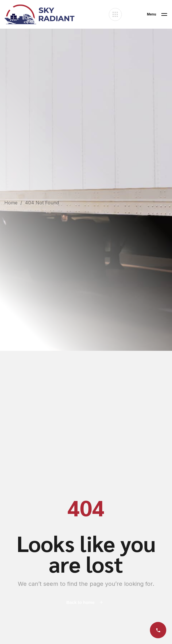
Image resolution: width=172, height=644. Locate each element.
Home (11, 203)
